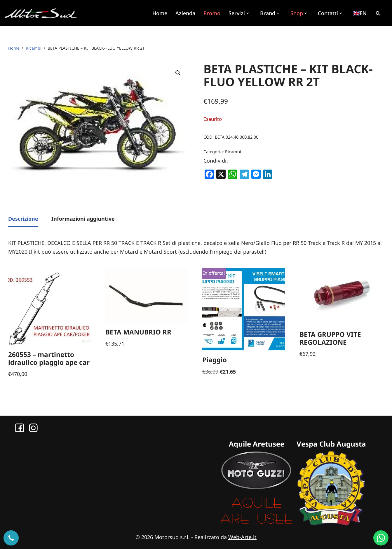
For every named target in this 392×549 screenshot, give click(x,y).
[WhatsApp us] (381, 538)
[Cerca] (378, 13)
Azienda (185, 13)
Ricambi (34, 48)
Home (160, 13)
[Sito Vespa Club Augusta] (331, 524)
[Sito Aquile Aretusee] (257, 524)
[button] (248, 13)
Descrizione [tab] (23, 219)
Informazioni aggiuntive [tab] (83, 219)
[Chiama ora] (11, 538)
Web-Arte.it (242, 537)
